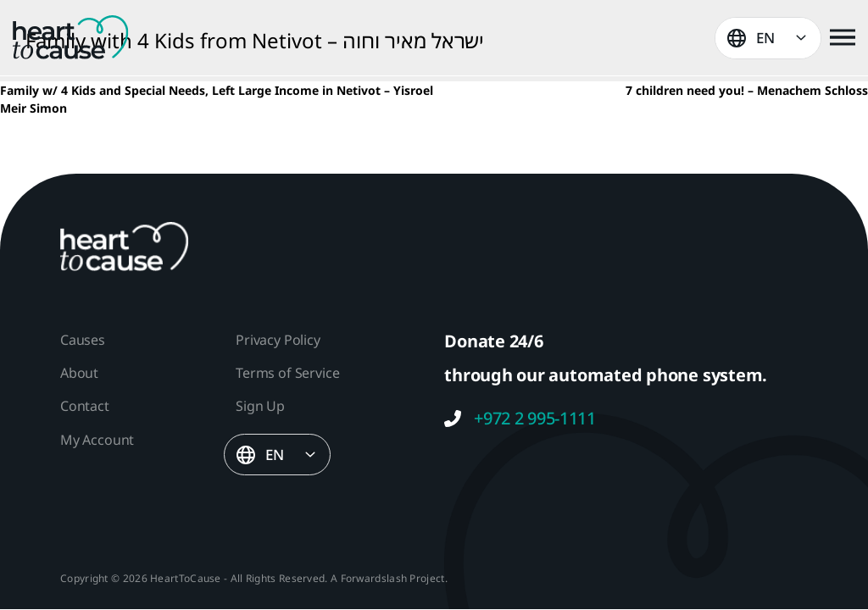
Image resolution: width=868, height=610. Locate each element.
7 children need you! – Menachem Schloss (747, 90)
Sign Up (260, 406)
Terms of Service (287, 373)
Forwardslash (374, 578)
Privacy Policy (278, 340)
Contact (85, 406)
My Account (97, 440)
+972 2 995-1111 (520, 419)
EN (765, 38)
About (79, 373)
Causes (83, 340)
